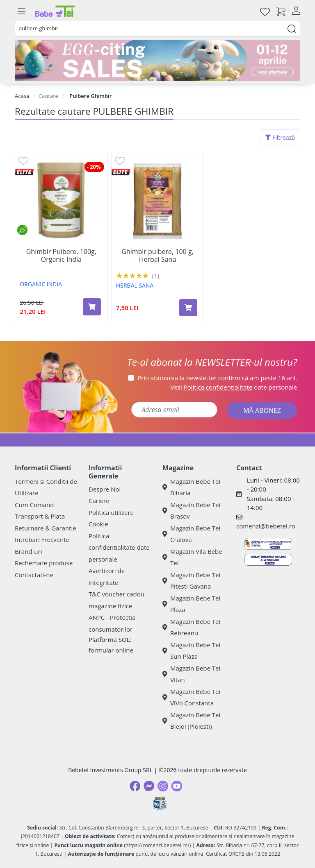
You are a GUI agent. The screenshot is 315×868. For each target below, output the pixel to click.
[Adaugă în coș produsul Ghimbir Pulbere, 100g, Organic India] (92, 307)
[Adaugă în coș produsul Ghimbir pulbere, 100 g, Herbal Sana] (188, 308)
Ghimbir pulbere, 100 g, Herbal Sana (157, 256)
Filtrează (280, 137)
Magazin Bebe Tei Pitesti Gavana (191, 581)
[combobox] (157, 29)
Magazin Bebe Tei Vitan (191, 674)
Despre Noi (105, 489)
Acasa (22, 96)
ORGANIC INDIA (41, 284)
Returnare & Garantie (46, 528)
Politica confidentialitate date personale (119, 547)
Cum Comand (34, 505)
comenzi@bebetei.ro (266, 526)
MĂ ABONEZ (262, 410)
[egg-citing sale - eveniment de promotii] (157, 60)
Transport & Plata (40, 516)
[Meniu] (21, 11)
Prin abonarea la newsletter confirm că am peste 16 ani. (217, 378)
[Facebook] (135, 786)
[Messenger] (149, 786)
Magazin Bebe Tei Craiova (191, 534)
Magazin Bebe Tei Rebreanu (191, 627)
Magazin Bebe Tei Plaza (191, 604)
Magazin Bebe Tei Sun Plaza (191, 651)
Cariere (99, 501)
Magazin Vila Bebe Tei (192, 557)
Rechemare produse (44, 563)
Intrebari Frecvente (42, 539)
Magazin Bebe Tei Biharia (191, 487)
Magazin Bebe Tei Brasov (191, 511)
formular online (111, 650)
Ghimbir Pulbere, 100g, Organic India (61, 256)
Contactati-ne (34, 575)
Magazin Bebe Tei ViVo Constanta (191, 697)
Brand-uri (28, 551)
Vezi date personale (234, 387)
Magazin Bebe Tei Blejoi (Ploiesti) (191, 721)
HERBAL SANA (135, 285)
